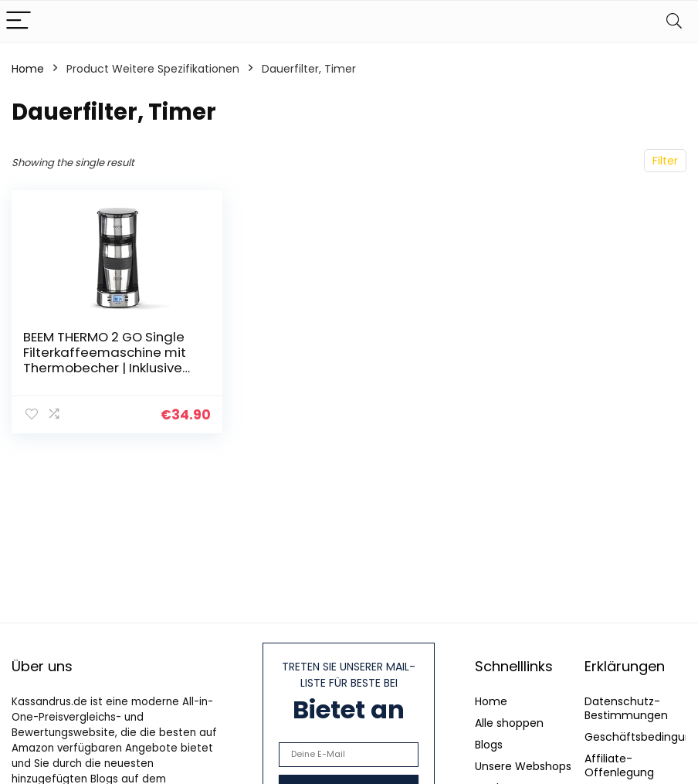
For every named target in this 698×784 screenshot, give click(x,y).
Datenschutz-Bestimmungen (626, 708)
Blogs (489, 745)
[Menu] (19, 21)
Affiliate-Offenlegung (619, 765)
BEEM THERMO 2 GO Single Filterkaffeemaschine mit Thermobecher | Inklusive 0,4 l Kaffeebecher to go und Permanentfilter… (105, 368)
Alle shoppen (509, 723)
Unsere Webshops (523, 766)
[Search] (674, 21)
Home (28, 69)
